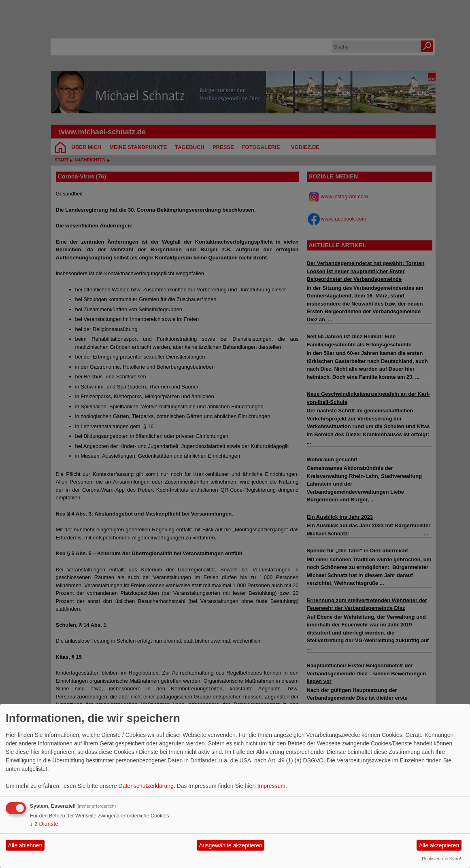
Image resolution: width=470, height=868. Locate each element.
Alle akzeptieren (439, 845)
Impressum (271, 786)
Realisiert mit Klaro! (441, 859)
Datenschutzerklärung (146, 786)
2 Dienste (44, 824)
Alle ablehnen (25, 845)
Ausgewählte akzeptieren (230, 845)
